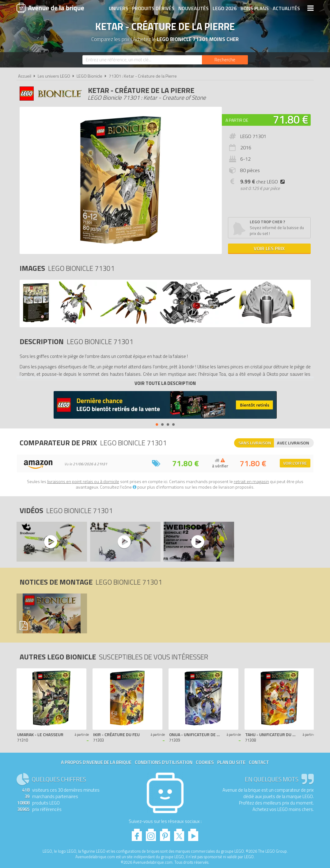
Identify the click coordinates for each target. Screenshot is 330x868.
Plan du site (231, 762)
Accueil (25, 76)
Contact (259, 762)
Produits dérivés (153, 8)
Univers (118, 8)
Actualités (286, 8)
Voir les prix (269, 248)
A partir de (237, 120)
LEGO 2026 (225, 8)
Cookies (205, 762)
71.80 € (290, 119)
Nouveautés (193, 8)
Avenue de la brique (50, 8)
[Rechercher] (225, 60)
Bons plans (255, 8)
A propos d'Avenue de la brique (96, 762)
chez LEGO (264, 182)
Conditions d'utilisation (164, 762)
